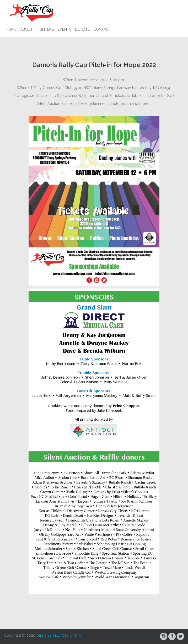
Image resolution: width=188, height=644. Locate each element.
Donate (82, 29)
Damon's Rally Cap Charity (59, 635)
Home (11, 29)
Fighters (45, 29)
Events (64, 29)
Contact (102, 29)
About (26, 29)
